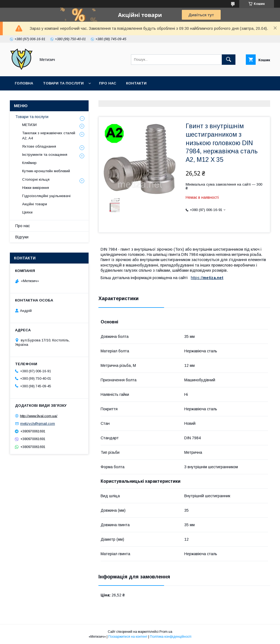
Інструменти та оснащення (45, 155)
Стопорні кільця (36, 179)
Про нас (108, 83)
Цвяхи (27, 212)
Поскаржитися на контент (128, 637)
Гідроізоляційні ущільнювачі (46, 196)
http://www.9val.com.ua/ (39, 416)
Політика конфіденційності (171, 637)
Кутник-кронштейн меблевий (46, 171)
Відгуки (22, 237)
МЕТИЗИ (29, 125)
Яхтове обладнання (39, 146)
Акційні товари (35, 204)
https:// (197, 278)
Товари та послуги (63, 83)
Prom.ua (166, 632)
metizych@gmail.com (38, 424)
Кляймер (29, 163)
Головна (24, 83)
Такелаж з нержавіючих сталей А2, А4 (49, 135)
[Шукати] (229, 60)
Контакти (136, 83)
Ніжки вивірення (36, 188)
